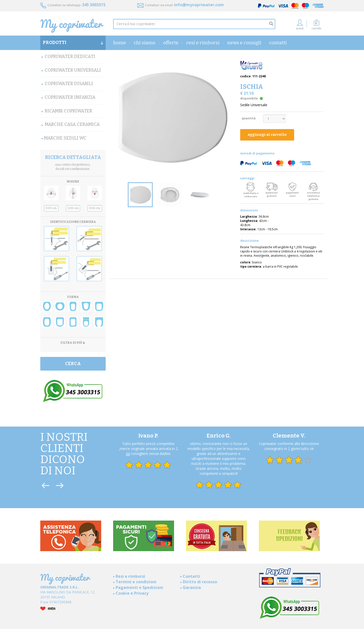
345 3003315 (94, 5)
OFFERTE (171, 43)
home (120, 43)
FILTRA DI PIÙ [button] (73, 343)
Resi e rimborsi (203, 43)
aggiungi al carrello (267, 135)
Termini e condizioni (136, 582)
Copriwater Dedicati (70, 56)
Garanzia (192, 587)
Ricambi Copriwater (68, 111)
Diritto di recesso (200, 582)
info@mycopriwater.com (199, 5)
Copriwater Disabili (69, 84)
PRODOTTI (73, 43)
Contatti (278, 43)
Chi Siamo (145, 43)
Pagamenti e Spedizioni (139, 587)
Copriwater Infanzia (70, 97)
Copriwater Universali (73, 70)
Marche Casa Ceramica (72, 124)
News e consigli (244, 43)
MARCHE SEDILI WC (65, 138)
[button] (317, 26)
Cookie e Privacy (132, 593)
